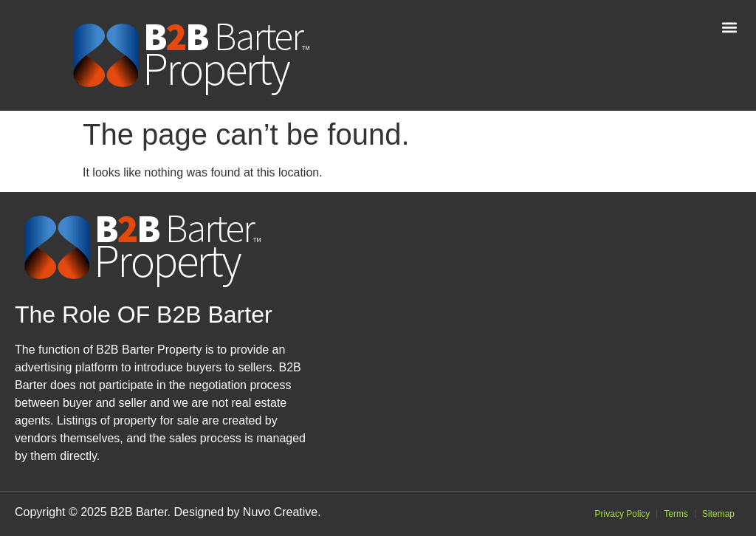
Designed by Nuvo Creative (245, 512)
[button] (729, 27)
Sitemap (718, 514)
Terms (676, 514)
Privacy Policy (623, 514)
